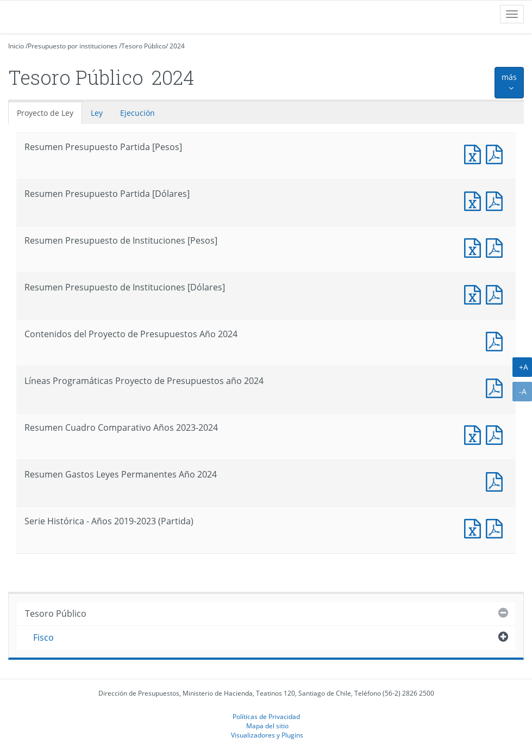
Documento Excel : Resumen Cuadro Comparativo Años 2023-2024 (475, 434)
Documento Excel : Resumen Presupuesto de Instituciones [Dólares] (475, 293)
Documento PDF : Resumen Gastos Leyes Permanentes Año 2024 (497, 481)
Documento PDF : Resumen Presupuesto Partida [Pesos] (497, 153)
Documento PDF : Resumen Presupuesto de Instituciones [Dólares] (497, 293)
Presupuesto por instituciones (73, 46)
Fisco (43, 637)
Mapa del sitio (267, 726)
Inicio (16, 46)
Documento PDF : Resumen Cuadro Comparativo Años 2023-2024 (497, 434)
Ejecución (137, 113)
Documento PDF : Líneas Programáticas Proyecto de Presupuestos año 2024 (497, 387)
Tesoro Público (143, 46)
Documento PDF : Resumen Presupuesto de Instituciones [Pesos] (497, 247)
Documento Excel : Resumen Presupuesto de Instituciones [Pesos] (475, 247)
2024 (177, 46)
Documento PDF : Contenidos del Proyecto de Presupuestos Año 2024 (497, 340)
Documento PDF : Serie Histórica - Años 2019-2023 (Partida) (497, 527)
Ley (97, 113)
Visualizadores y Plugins (267, 735)
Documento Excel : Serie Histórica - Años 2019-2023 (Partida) (475, 527)
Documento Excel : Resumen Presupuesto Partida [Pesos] (475, 153)
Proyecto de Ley (45, 113)
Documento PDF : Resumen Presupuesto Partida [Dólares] (497, 200)
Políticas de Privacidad (266, 716)
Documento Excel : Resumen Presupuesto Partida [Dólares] (475, 200)
